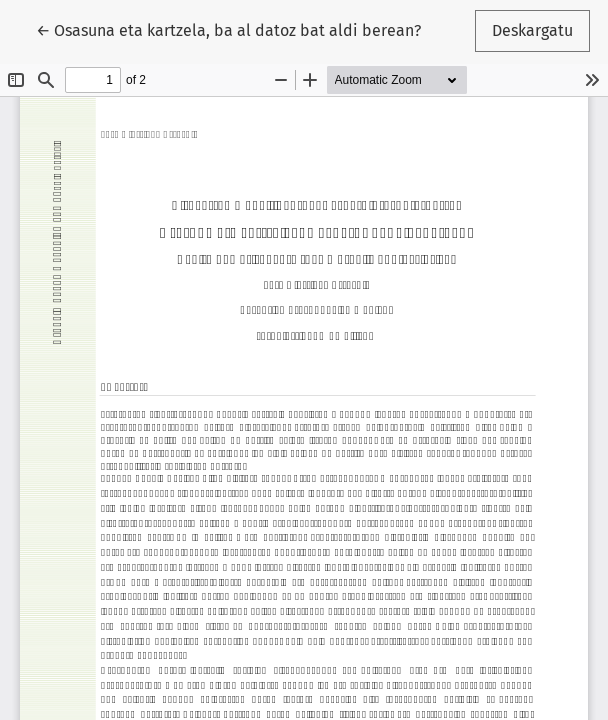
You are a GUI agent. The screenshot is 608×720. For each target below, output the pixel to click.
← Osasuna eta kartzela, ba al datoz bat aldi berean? (228, 29)
